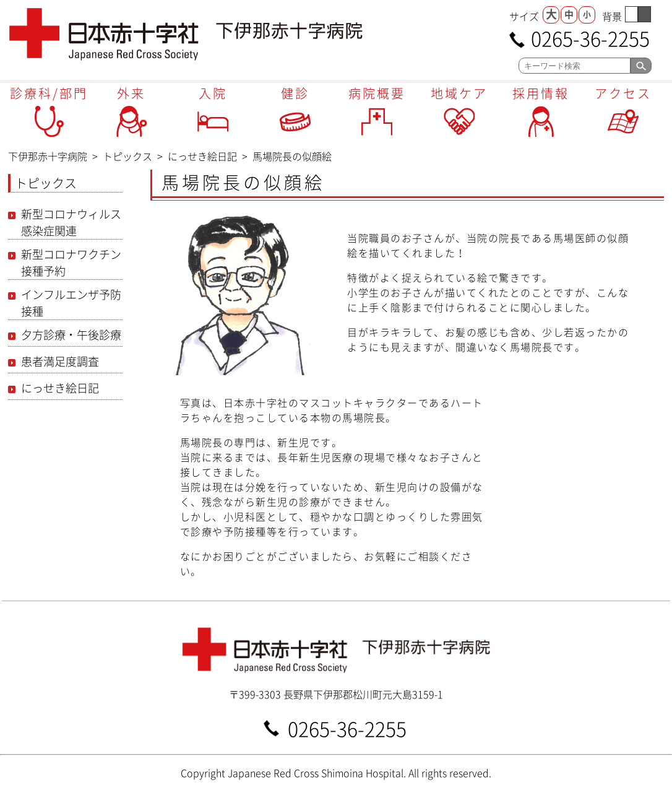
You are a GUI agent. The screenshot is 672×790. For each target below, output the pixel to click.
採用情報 (541, 93)
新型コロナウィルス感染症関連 (71, 222)
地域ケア (459, 93)
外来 (131, 93)
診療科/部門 (49, 93)
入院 (213, 93)
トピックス (46, 183)
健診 (295, 93)
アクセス (623, 93)
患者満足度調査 (60, 361)
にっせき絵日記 (60, 388)
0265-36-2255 (590, 37)
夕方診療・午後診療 (71, 335)
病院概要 (377, 93)
